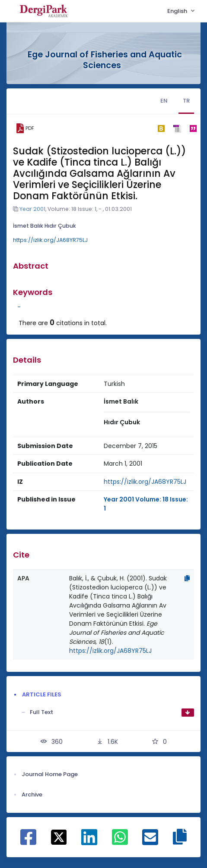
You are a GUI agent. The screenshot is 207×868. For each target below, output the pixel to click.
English (178, 11)
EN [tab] (164, 101)
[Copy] (187, 578)
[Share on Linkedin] (89, 842)
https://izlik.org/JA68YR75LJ (50, 240)
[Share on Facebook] (28, 842)
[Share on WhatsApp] (120, 842)
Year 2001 (32, 209)
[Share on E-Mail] (150, 842)
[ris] (177, 128)
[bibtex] (161, 128)
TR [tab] (186, 101)
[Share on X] (59, 837)
